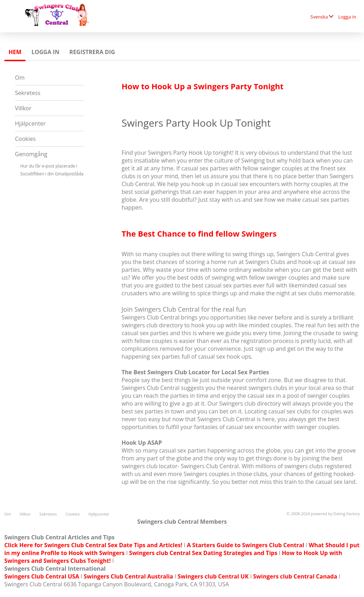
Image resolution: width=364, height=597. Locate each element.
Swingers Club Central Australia (128, 576)
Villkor (23, 108)
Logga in (347, 17)
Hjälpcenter (30, 123)
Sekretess (28, 93)
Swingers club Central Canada (295, 576)
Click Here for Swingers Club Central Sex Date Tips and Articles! (93, 545)
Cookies (25, 139)
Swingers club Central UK (213, 576)
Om (20, 78)
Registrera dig (92, 52)
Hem (15, 52)
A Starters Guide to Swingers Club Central (246, 545)
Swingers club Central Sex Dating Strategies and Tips (203, 553)
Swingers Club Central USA (42, 576)
